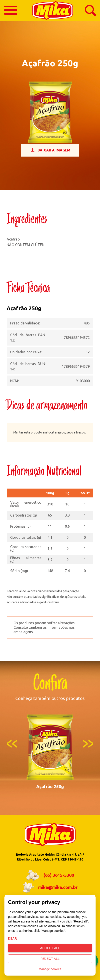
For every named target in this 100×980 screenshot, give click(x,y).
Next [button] (88, 744)
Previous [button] (12, 744)
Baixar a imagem (50, 150)
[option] (50, 751)
